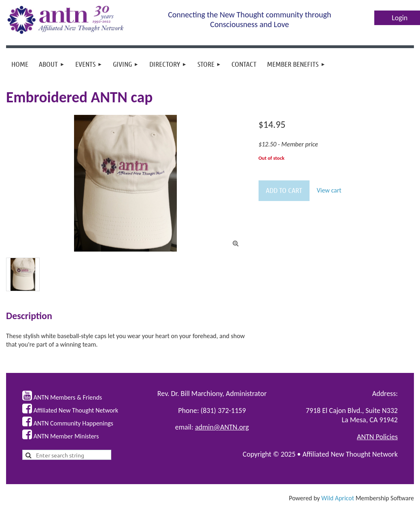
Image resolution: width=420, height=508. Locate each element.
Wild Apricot (338, 498)
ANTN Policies (377, 437)
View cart (329, 190)
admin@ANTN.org (222, 427)
